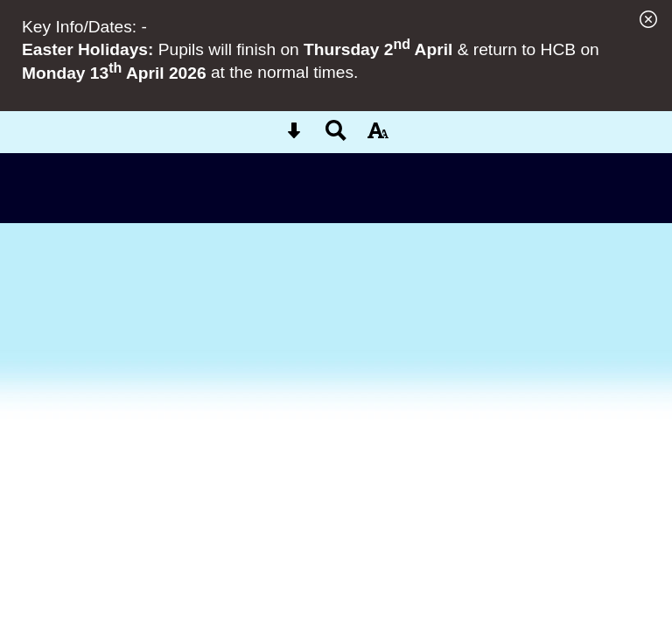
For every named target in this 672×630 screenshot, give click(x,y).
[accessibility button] (378, 136)
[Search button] (336, 136)
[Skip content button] (294, 136)
